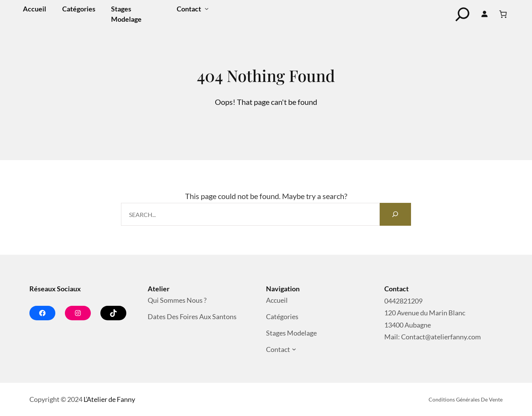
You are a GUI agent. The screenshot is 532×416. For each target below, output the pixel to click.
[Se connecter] (485, 14)
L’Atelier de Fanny (109, 399)
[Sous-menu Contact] (207, 9)
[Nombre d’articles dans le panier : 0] (503, 14)
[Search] (395, 214)
